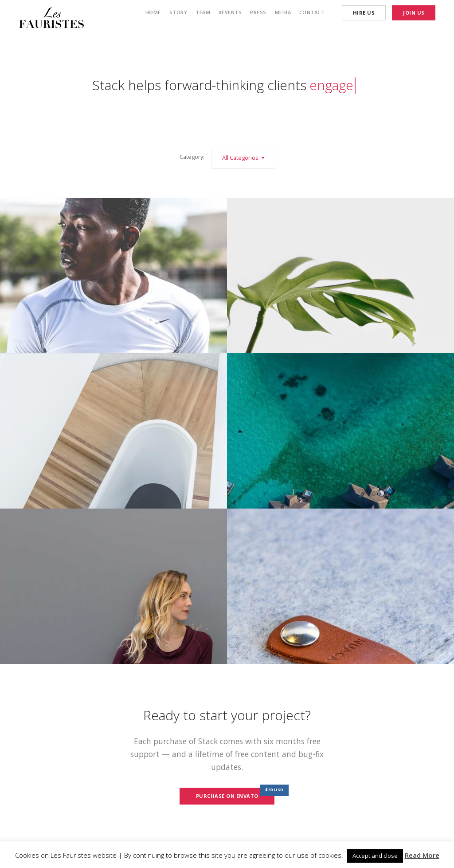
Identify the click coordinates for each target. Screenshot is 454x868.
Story (178, 12)
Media (283, 12)
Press (258, 12)
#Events (230, 12)
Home (153, 12)
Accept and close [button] (375, 856)
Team (203, 12)
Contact (312, 12)
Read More (422, 855)
